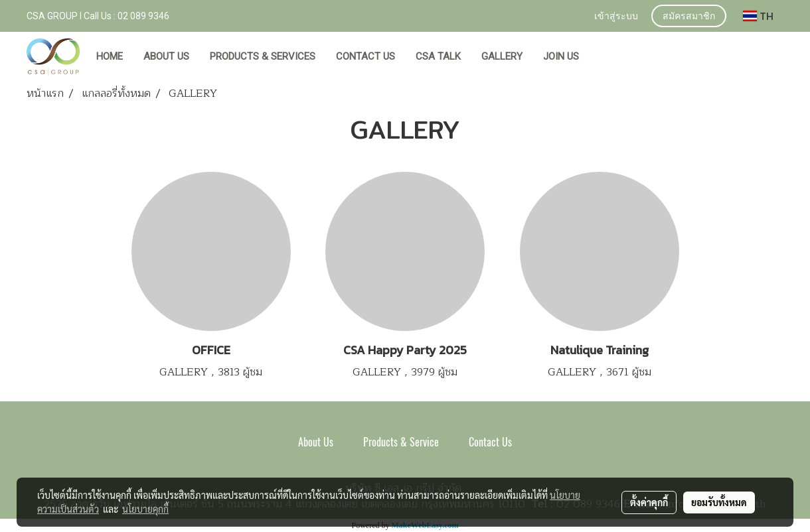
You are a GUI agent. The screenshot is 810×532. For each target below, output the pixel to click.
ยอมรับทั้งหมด (719, 502)
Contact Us (490, 442)
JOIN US (561, 56)
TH (758, 16)
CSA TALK (438, 56)
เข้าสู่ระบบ (616, 17)
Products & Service (401, 442)
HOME (110, 56)
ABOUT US (166, 56)
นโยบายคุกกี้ (145, 509)
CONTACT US (365, 56)
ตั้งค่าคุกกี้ (649, 502)
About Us (316, 442)
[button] (602, 57)
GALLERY (502, 56)
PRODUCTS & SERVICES (263, 56)
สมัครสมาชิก (689, 17)
